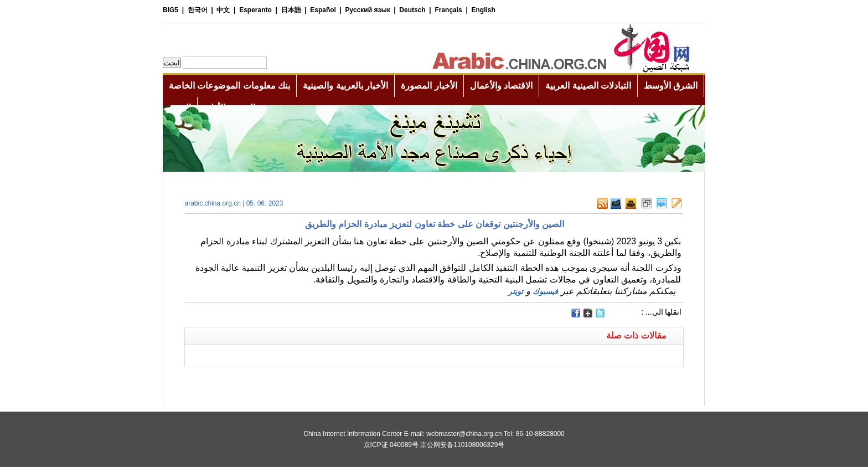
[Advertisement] (309, 381)
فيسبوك (545, 291)
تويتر (516, 291)
